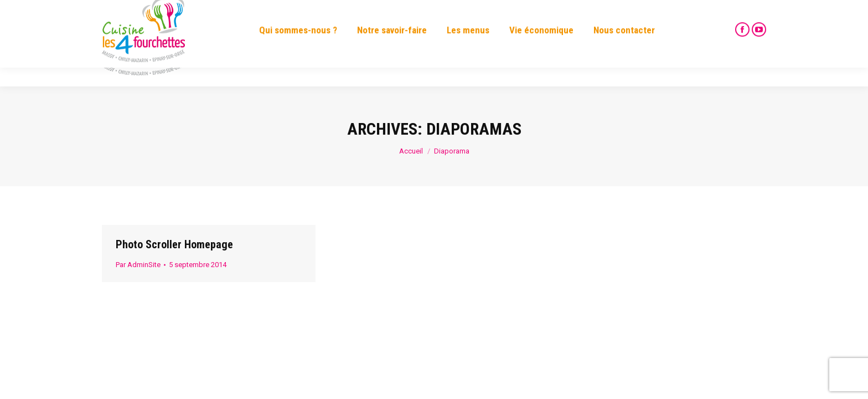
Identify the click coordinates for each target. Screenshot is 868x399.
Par (138, 265)
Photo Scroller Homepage (174, 244)
